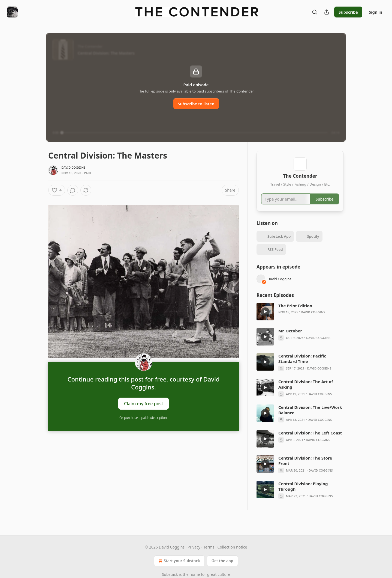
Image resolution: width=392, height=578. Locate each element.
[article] (300, 320)
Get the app (222, 561)
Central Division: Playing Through (303, 494)
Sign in (376, 12)
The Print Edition (295, 314)
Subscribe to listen (196, 104)
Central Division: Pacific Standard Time (302, 367)
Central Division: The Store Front (305, 469)
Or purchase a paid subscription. (144, 418)
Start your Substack (179, 561)
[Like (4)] (57, 190)
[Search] (315, 12)
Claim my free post (144, 404)
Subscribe (348, 12)
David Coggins (73, 167)
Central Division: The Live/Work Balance (310, 418)
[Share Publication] (327, 12)
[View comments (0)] (87, 190)
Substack (170, 574)
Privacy (194, 547)
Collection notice (232, 547)
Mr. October (290, 339)
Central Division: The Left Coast (310, 441)
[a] (265, 320)
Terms (209, 547)
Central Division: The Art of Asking (306, 392)
